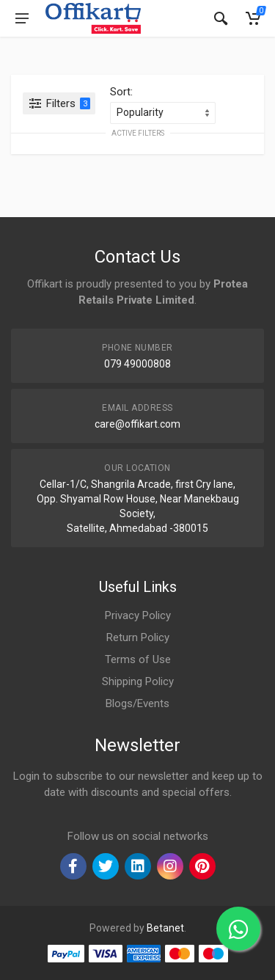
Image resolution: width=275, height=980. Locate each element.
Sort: (121, 92)
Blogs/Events (137, 703)
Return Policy (138, 637)
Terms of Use (138, 659)
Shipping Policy (138, 681)
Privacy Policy (138, 615)
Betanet (165, 928)
